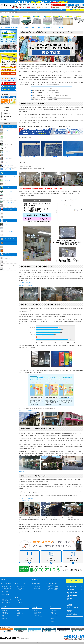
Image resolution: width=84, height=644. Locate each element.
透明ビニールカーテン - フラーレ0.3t (28, 157)
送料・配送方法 (7, 116)
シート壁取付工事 (51, 585)
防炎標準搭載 (33, 7)
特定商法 (53, 622)
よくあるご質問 (36, 615)
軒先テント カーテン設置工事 (53, 588)
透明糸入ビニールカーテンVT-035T (50, 157)
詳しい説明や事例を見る (25, 283)
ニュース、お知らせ (55, 615)
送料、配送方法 (5, 614)
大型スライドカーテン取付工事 (54, 587)
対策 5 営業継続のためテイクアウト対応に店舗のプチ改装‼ (45, 100)
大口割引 (18, 611)
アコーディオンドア (6, 591)
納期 (5, 119)
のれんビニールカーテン (7, 588)
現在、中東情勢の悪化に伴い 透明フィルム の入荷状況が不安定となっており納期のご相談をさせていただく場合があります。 (34, 27)
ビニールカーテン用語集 (38, 617)
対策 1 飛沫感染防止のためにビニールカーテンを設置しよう (45, 91)
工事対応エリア (19, 615)
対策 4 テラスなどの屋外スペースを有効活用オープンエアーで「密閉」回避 (48, 97)
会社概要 (53, 619)
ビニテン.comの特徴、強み (56, 617)
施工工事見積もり (20, 614)
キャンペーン (28, 10)
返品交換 (4, 617)
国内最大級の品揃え (44, 7)
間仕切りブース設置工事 (52, 590)
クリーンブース (5, 601)
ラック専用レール (20, 590)
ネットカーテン (5, 593)
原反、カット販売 (37, 588)
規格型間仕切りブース (6, 602)
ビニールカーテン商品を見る (26, 285)
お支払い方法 (5, 619)
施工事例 (50, 10)
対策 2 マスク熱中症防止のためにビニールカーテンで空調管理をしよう (47, 93)
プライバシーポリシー (55, 620)
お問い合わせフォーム (38, 611)
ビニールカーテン (5, 585)
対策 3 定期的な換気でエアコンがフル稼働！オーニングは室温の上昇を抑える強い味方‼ (51, 95)
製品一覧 (6, 10)
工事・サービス (17, 10)
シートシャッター (20, 601)
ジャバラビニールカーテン (7, 587)
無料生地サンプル (37, 614)
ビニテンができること (55, 611)
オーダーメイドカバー (38, 585)
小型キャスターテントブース (7, 599)
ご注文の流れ (5, 612)
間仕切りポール (19, 585)
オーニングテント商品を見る (26, 410)
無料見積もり (19, 612)
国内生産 (24, 7)
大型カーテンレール (20, 587)
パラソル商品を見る (24, 472)
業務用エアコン (19, 602)
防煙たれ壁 (19, 599)
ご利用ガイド (39, 10)
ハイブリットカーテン (6, 595)
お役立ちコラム (61, 10)
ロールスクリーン (5, 590)
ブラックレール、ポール (21, 588)
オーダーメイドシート (38, 587)
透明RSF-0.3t (67, 157)
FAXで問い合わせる (37, 612)
